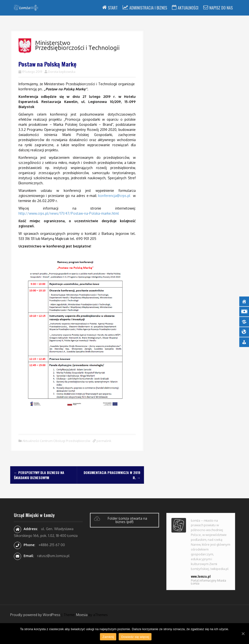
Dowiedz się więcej (135, 637)
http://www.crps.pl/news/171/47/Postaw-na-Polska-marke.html (69, 213)
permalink (104, 441)
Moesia (82, 615)
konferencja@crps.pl (114, 196)
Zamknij (108, 637)
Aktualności (188, 8)
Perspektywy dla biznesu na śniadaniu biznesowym (39, 475)
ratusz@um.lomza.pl (53, 556)
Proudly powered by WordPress (35, 615)
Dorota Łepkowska (62, 72)
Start (113, 8)
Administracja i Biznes (148, 8)
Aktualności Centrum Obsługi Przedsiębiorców (56, 441)
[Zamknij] (243, 634)
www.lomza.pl (201, 576)
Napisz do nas (221, 8)
